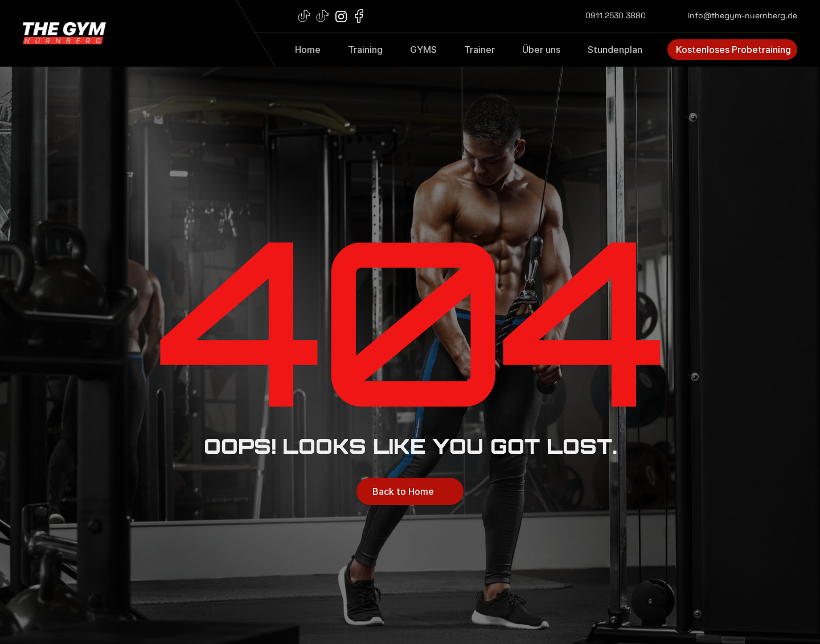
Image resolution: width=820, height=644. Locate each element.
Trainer (479, 50)
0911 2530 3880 (616, 15)
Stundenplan (615, 50)
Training (365, 50)
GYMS (423, 50)
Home (308, 50)
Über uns (541, 50)
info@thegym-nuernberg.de (743, 15)
